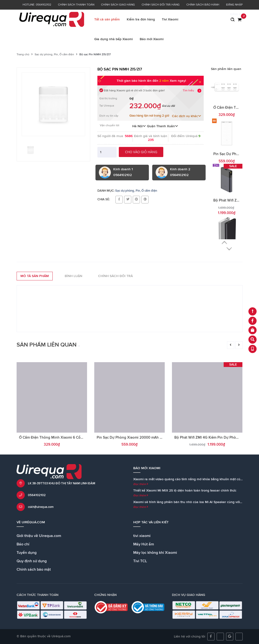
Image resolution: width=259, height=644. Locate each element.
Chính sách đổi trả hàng (161, 5)
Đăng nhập (234, 5)
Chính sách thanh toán (76, 5)
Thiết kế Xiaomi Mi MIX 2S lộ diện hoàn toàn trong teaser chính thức (185, 491)
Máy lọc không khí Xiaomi (155, 553)
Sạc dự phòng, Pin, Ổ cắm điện (54, 55)
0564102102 (37, 495)
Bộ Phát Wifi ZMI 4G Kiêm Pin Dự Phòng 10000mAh (217, 438)
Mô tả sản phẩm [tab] (35, 276)
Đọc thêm (141, 484)
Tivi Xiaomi (170, 19)
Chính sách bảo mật (34, 569)
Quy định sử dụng (32, 561)
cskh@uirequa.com (41, 507)
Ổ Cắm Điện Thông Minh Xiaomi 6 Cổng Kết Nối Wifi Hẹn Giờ (69, 438)
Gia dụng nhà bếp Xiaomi (114, 39)
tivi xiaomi (142, 536)
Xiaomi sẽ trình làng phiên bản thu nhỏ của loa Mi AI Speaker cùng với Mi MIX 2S (195, 502)
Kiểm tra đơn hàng (141, 19)
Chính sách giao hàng (118, 5)
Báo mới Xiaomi (152, 39)
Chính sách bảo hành (203, 5)
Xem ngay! (178, 81)
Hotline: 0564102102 (37, 5)
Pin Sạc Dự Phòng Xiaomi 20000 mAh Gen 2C (134, 438)
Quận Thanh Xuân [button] (163, 126)
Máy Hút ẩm (144, 544)
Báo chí (23, 544)
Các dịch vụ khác (187, 116)
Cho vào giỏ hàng (141, 152)
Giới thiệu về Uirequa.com (39, 536)
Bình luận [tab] (73, 276)
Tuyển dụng (27, 553)
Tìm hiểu (188, 91)
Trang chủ (23, 55)
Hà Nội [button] (139, 126)
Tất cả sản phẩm (107, 19)
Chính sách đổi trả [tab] (115, 276)
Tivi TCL (140, 561)
